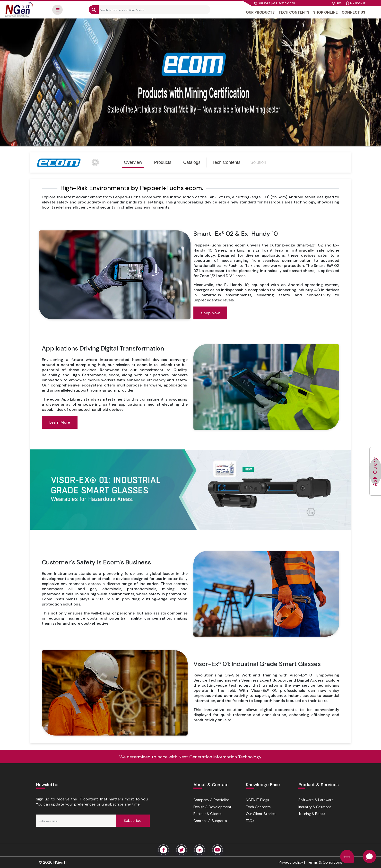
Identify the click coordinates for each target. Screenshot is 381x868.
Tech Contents (226, 162)
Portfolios (222, 800)
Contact (200, 821)
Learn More (60, 422)
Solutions (324, 807)
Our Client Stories (261, 814)
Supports (219, 821)
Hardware (326, 800)
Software (306, 800)
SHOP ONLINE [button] (325, 12)
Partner (200, 814)
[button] (57, 10)
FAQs (250, 821)
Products (163, 162)
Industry (305, 807)
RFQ (337, 3)
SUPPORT (274, 3)
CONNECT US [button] (353, 12)
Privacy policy (291, 862)
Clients (216, 814)
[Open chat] (369, 856)
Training (305, 814)
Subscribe (133, 820)
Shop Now (210, 313)
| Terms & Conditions (323, 862)
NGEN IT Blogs (257, 800)
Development (220, 807)
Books (320, 814)
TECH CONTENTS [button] (294, 12)
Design (199, 807)
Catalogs (192, 162)
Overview (133, 162)
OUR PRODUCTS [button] (260, 12)
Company (201, 800)
